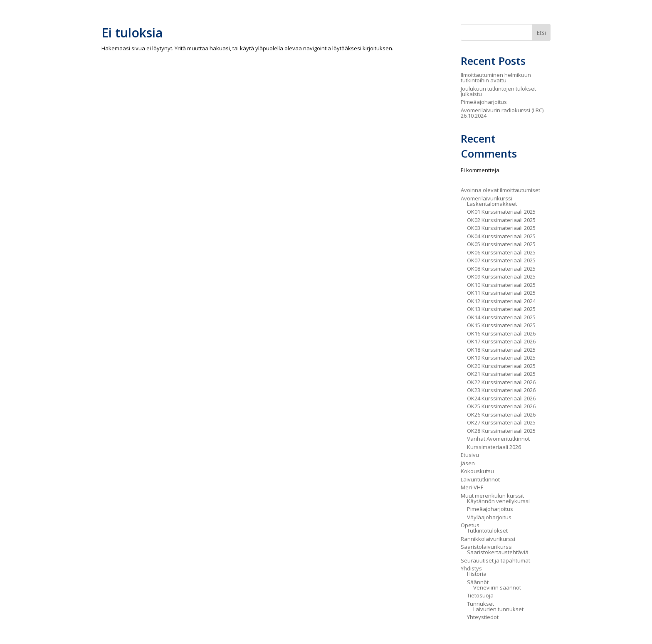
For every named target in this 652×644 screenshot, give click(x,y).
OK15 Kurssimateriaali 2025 (501, 325)
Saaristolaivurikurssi (487, 547)
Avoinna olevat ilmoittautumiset (500, 190)
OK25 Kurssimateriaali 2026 (501, 406)
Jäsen (468, 463)
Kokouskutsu (477, 471)
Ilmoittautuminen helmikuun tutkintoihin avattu (496, 78)
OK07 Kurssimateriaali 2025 (501, 260)
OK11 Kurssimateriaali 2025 (501, 293)
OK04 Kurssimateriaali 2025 (501, 236)
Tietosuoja (480, 595)
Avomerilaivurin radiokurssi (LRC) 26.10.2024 (502, 113)
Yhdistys (471, 568)
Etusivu (470, 455)
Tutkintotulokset (487, 530)
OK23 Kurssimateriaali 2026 (501, 390)
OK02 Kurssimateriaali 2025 (501, 220)
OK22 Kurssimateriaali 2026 (501, 382)
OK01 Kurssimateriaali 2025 (501, 212)
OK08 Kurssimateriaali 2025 (501, 269)
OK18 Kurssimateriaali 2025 (501, 350)
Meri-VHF (472, 487)
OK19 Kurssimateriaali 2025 (501, 358)
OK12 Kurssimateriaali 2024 (501, 301)
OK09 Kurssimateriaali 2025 (501, 276)
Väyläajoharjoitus (489, 517)
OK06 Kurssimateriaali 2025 (501, 252)
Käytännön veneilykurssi (498, 501)
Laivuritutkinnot (480, 479)
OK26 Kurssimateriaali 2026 (501, 415)
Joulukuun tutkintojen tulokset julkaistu (498, 91)
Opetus (470, 525)
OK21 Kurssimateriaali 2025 (501, 374)
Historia (477, 574)
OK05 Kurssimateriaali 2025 (501, 244)
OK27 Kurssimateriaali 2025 (501, 422)
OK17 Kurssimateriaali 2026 (501, 341)
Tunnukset (480, 604)
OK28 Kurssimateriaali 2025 (501, 431)
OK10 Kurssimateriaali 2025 (501, 285)
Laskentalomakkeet (492, 204)
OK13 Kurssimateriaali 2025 (501, 309)
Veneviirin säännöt (497, 587)
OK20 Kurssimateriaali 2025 (501, 366)
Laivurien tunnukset (498, 609)
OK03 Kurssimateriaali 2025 (501, 228)
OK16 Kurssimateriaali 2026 (501, 333)
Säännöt (478, 582)
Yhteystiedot (483, 617)
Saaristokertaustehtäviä (498, 552)
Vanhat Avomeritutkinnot (498, 439)
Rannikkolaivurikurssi (488, 539)
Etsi (541, 33)
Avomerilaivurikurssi (487, 198)
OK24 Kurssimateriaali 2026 (501, 398)
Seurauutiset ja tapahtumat (495, 560)
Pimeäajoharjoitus (484, 102)
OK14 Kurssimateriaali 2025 (501, 317)
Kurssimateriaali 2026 (494, 447)
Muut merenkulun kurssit (492, 496)
